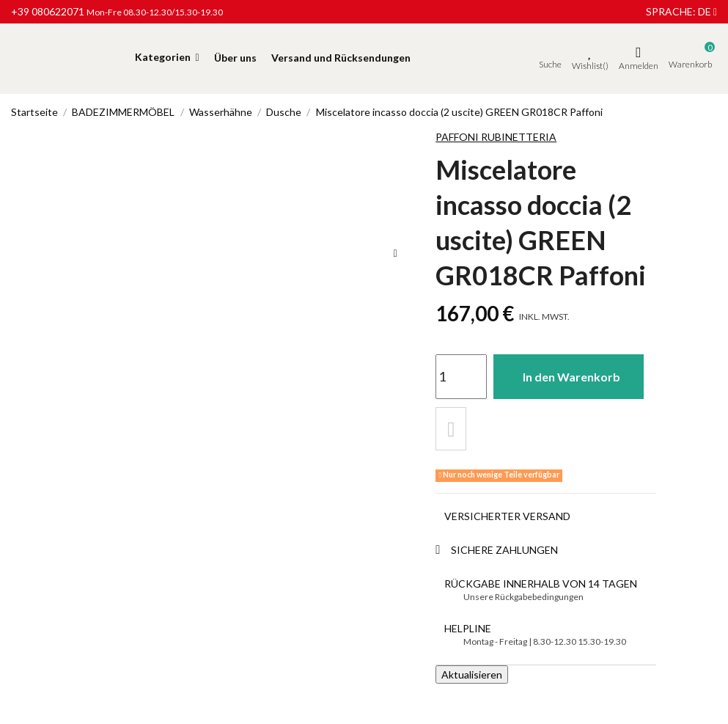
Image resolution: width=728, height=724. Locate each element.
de (707, 11)
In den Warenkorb (574, 376)
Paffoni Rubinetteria (496, 137)
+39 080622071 (48, 11)
